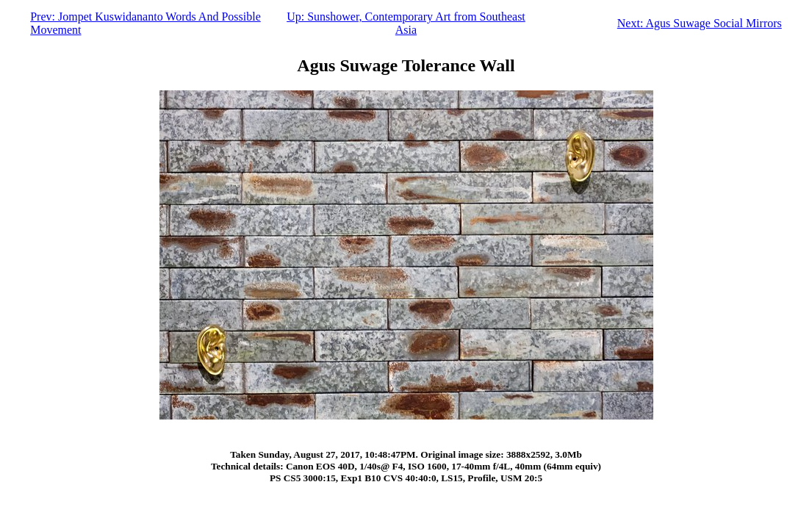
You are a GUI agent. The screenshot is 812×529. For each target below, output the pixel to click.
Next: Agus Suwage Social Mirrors (700, 23)
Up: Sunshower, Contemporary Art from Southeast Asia (406, 23)
